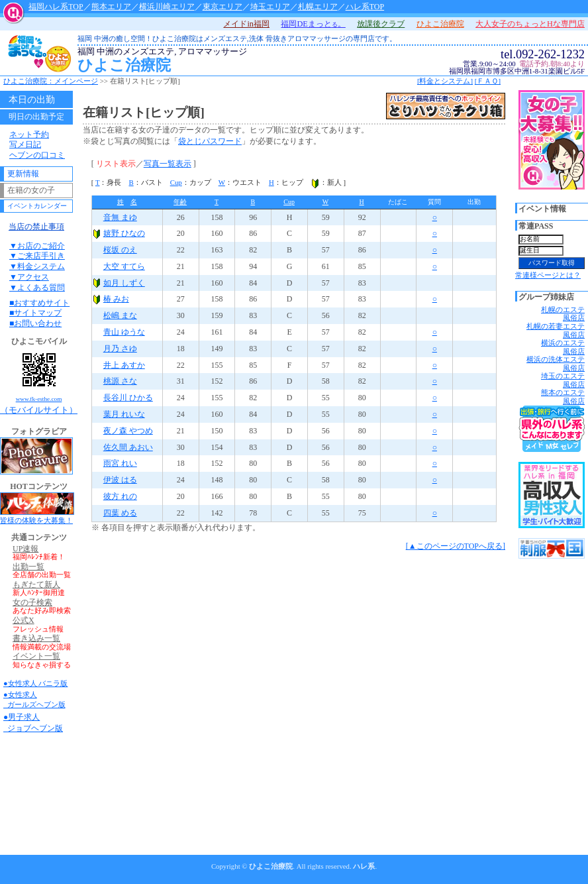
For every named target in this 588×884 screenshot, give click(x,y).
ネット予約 (29, 135)
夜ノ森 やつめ (128, 431)
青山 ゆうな (124, 332)
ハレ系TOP (365, 7)
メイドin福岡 (246, 24)
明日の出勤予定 (36, 117)
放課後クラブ (381, 24)
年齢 (180, 202)
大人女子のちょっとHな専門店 (530, 24)
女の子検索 (32, 603)
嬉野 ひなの (124, 233)
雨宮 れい (120, 463)
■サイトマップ (35, 313)
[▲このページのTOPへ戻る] (456, 546)
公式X (24, 621)
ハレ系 (364, 866)
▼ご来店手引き (37, 256)
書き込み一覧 (36, 638)
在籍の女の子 (31, 190)
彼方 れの (120, 496)
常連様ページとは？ (548, 275)
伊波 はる (120, 480)
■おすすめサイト (39, 303)
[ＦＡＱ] (488, 81)
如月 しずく (124, 283)
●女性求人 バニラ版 (35, 683)
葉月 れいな (124, 414)
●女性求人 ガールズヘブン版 (34, 699)
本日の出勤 (32, 99)
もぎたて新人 (36, 585)
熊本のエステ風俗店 (563, 397)
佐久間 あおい (128, 447)
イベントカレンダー (37, 206)
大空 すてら (124, 266)
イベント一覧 (36, 656)
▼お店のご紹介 (37, 246)
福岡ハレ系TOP (56, 7)
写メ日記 (25, 144)
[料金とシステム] (445, 81)
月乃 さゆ (120, 349)
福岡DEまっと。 (313, 24)
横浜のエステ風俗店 (563, 347)
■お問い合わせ (35, 323)
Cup (176, 182)
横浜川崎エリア (167, 7)
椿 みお (116, 299)
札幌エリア (318, 7)
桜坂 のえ (120, 250)
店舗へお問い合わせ (553, 81)
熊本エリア (111, 7)
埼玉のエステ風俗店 (563, 380)
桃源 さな (120, 381)
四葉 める (120, 513)
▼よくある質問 (37, 288)
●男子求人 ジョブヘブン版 (33, 723)
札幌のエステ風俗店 (563, 314)
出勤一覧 (28, 567)
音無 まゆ (120, 217)
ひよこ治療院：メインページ (51, 81)
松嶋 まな (120, 315)
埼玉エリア (270, 7)
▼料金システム (37, 266)
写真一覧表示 (168, 164)
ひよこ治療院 (279, 61)
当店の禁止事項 (36, 227)
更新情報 (23, 174)
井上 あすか (124, 365)
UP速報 (25, 549)
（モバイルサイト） (39, 381)
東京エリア (222, 7)
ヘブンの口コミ (37, 155)
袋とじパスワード (210, 141)
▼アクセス (29, 277)
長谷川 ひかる (128, 398)
